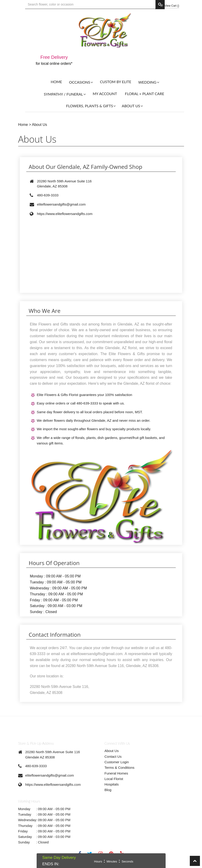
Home (56, 82)
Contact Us (113, 756)
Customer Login (117, 762)
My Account (105, 94)
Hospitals (112, 784)
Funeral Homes (116, 773)
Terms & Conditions (120, 768)
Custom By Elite (116, 82)
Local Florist (114, 779)
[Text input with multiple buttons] (90, 4)
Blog (108, 790)
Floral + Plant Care (144, 94)
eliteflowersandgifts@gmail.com (50, 775)
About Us (40, 125)
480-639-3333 (36, 766)
